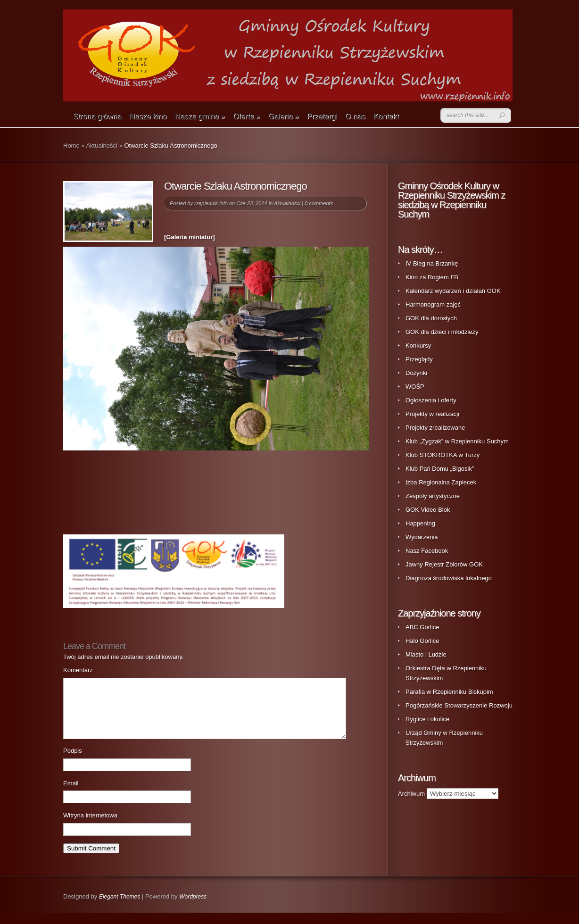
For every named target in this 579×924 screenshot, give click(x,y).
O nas (355, 116)
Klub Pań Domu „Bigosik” (440, 469)
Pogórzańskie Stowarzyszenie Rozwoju (459, 705)
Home (71, 146)
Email (71, 795)
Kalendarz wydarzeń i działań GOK (453, 291)
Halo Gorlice (422, 641)
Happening (420, 523)
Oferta (247, 116)
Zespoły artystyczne (433, 496)
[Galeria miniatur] (190, 237)
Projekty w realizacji (432, 414)
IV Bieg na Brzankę (432, 263)
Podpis (73, 762)
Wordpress (193, 908)
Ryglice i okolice (427, 719)
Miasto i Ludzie (426, 654)
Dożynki (416, 373)
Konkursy (418, 345)
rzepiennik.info (211, 203)
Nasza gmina (200, 116)
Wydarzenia (422, 537)
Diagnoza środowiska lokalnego (449, 578)
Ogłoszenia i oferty (431, 400)
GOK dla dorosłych (431, 318)
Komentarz (78, 670)
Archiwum (411, 794)
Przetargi (322, 116)
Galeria (284, 116)
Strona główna (97, 116)
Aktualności (101, 146)
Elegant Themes (120, 908)
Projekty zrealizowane (435, 428)
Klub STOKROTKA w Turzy (443, 455)
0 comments (319, 203)
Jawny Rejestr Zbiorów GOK (444, 564)
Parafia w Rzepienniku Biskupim (449, 692)
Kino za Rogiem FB (432, 277)
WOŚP (415, 387)
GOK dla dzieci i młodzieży (442, 332)
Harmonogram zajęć (433, 304)
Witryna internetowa (90, 827)
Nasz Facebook (427, 551)
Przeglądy (419, 359)
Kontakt (386, 116)
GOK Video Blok (428, 510)
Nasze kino (148, 116)
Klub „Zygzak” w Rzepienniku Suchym (457, 441)
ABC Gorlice (422, 627)
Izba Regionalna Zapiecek (441, 482)
